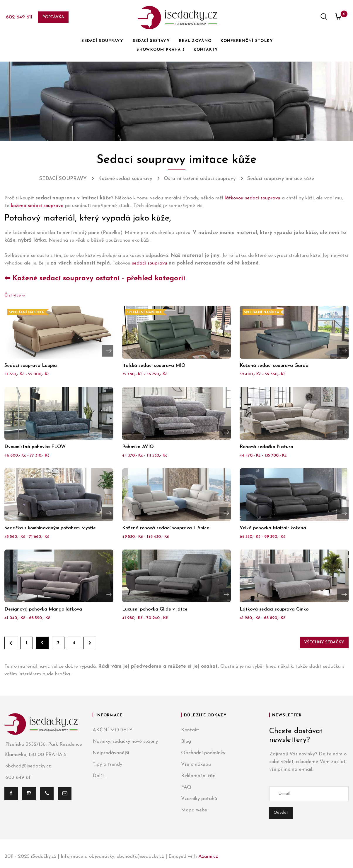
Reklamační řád (198, 776)
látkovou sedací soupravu (253, 198)
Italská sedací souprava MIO (154, 366)
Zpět (11, 643)
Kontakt (190, 730)
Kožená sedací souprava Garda (274, 366)
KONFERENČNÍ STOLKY (247, 41)
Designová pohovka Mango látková (43, 609)
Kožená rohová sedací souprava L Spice (166, 528)
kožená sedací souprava (37, 206)
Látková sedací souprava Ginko (274, 609)
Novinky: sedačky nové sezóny (125, 741)
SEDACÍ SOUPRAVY (103, 41)
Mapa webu (194, 810)
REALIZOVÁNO (195, 41)
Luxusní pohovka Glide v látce (155, 609)
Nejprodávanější (111, 753)
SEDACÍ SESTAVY (151, 41)
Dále (90, 643)
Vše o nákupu (196, 764)
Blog (186, 741)
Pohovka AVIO (138, 447)
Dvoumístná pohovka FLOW (35, 447)
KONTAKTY (206, 50)
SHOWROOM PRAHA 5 (161, 50)
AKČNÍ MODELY (113, 730)
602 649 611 (19, 17)
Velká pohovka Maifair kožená (273, 528)
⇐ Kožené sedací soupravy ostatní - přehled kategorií (95, 279)
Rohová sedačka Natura (266, 447)
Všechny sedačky (324, 642)
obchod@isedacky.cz (28, 766)
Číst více (13, 295)
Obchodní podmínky (203, 753)
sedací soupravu (150, 263)
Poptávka (53, 17)
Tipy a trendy (107, 764)
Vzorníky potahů (199, 799)
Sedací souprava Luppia (31, 366)
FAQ (186, 787)
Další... (99, 776)
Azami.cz (208, 856)
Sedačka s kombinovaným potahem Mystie (50, 528)
